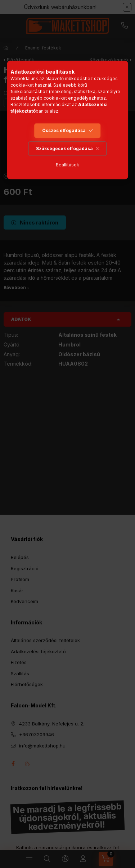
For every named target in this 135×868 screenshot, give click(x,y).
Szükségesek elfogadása (64, 149)
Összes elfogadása (64, 130)
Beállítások (67, 165)
